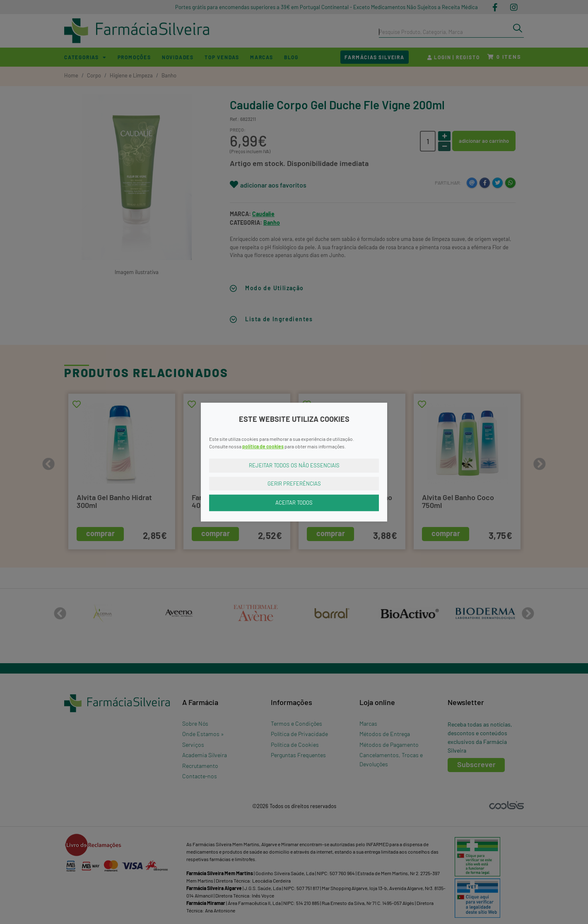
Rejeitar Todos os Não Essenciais (294, 465)
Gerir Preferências (294, 483)
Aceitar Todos (294, 503)
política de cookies (263, 446)
